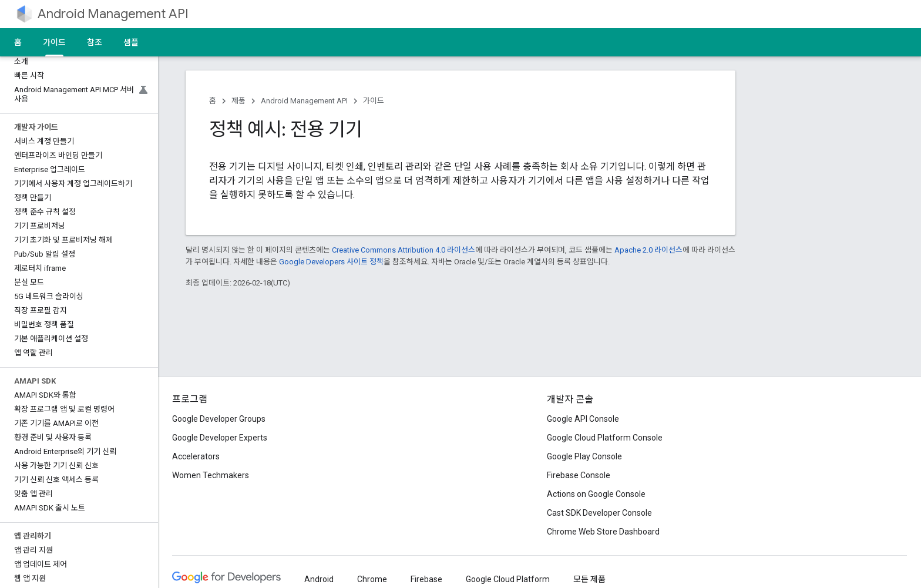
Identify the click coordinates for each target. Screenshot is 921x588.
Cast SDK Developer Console (599, 513)
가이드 (374, 101)
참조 (95, 42)
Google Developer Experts (220, 438)
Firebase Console (579, 475)
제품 (238, 101)
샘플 (131, 42)
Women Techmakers (211, 475)
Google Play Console (584, 456)
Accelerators (196, 456)
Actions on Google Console (596, 494)
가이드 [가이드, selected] (54, 42)
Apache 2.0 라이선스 (648, 250)
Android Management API (113, 14)
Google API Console (583, 419)
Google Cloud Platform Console (605, 438)
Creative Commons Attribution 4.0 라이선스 (404, 250)
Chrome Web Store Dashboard (603, 532)
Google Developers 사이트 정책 (331, 262)
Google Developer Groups (219, 419)
